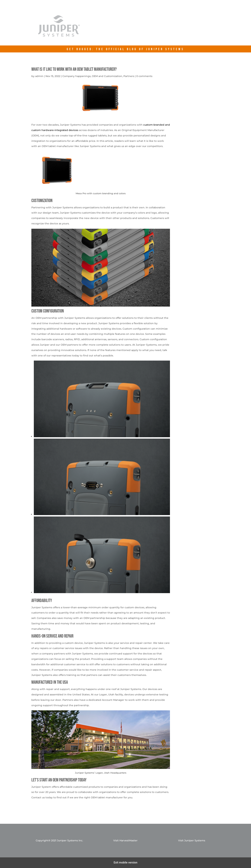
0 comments (144, 76)
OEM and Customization (107, 76)
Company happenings (77, 76)
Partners (129, 76)
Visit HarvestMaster (125, 840)
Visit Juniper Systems (192, 840)
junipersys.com (160, 28)
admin (39, 76)
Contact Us (194, 28)
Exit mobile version (125, 863)
